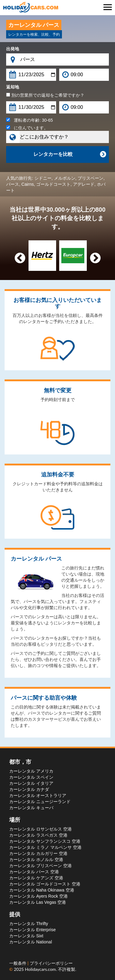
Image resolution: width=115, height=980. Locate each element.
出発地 (13, 49)
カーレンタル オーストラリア (38, 795)
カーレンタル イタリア (31, 783)
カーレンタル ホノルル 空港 (36, 860)
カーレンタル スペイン (31, 777)
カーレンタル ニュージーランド (40, 802)
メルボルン (65, 178)
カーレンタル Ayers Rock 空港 (38, 896)
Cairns (28, 184)
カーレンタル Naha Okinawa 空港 (42, 890)
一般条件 (18, 963)
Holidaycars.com (40, 969)
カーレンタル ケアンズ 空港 (36, 878)
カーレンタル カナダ (29, 789)
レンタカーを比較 (70, 154)
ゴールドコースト (53, 184)
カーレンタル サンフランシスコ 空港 (45, 841)
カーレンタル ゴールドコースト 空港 (45, 884)
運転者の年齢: (29, 120)
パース (13, 184)
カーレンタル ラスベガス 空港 (38, 835)
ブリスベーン (90, 178)
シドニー (43, 178)
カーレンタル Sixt (26, 936)
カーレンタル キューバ (31, 808)
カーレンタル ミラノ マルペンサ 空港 (45, 847)
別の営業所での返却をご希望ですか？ (45, 95)
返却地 (13, 87)
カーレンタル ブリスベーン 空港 (40, 866)
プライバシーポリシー (51, 963)
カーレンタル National (31, 942)
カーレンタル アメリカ (31, 771)
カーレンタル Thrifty (29, 924)
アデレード (84, 184)
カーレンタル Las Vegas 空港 (38, 902)
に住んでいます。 (27, 128)
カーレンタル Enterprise (33, 930)
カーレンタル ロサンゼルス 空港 (40, 829)
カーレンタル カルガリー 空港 (38, 853)
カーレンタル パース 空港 (34, 872)
